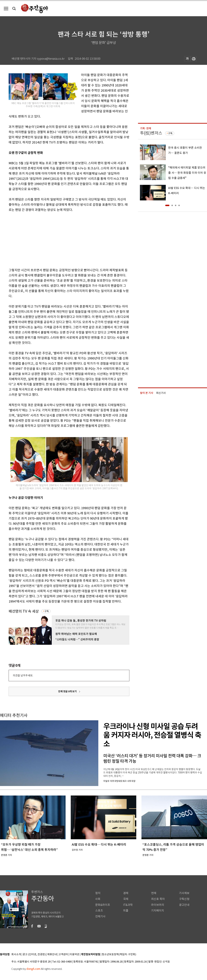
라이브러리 (158, 905)
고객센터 (63, 954)
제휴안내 (52, 954)
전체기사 (100, 916)
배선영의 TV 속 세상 (24, 611)
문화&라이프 (103, 905)
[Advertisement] (60, 239)
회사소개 (16, 954)
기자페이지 (158, 911)
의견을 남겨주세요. (23, 675)
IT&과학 (128, 905)
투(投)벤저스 (151, 133)
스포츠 (99, 911)
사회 (98, 899)
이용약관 (75, 954)
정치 (98, 893)
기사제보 (184, 893)
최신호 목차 (158, 899)
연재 (154, 893)
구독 (47, 611)
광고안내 (184, 905)
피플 (126, 911)
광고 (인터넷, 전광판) (34, 954)
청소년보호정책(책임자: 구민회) (119, 954)
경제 (126, 893)
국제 (126, 899)
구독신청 (184, 899)
